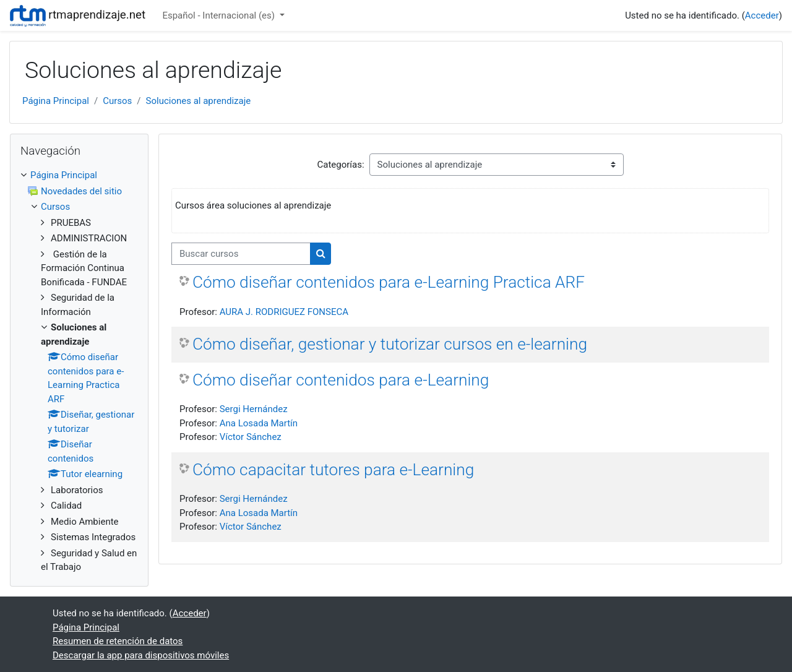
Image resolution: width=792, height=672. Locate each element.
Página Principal (56, 101)
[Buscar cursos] (241, 254)
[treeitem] (79, 175)
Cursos (117, 101)
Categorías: (340, 165)
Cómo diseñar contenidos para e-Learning (341, 380)
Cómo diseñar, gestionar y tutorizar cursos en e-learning (390, 344)
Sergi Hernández (254, 409)
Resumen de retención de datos (118, 641)
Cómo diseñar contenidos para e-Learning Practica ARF (389, 282)
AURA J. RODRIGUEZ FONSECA (284, 312)
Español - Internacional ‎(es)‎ (219, 15)
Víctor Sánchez (251, 437)
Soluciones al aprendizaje (199, 101)
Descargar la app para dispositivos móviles (141, 655)
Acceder (762, 15)
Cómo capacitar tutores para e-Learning (333, 470)
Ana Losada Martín (259, 423)
